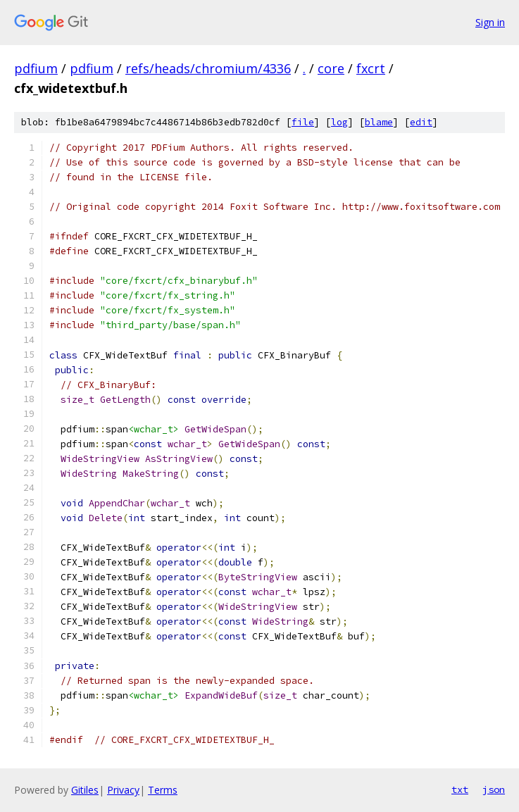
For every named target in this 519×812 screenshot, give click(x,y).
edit (421, 122)
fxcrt (371, 68)
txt (460, 789)
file (303, 122)
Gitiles (85, 790)
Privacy (123, 790)
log (339, 122)
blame (379, 122)
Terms (163, 790)
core (331, 68)
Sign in (490, 22)
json (494, 789)
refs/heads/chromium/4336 (208, 68)
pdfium (36, 68)
